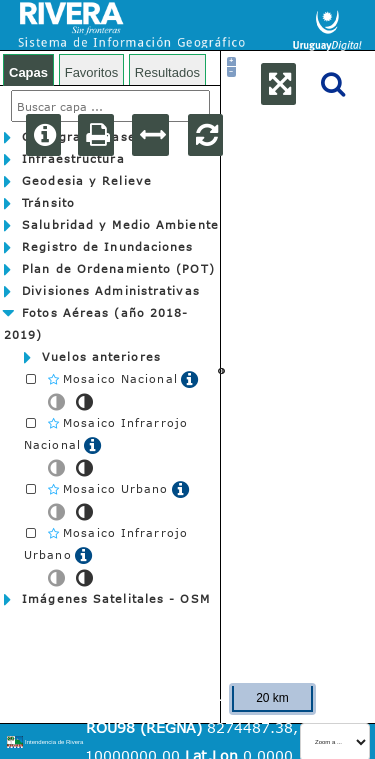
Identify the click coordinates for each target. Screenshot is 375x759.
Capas (28, 72)
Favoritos (91, 72)
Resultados (167, 72)
